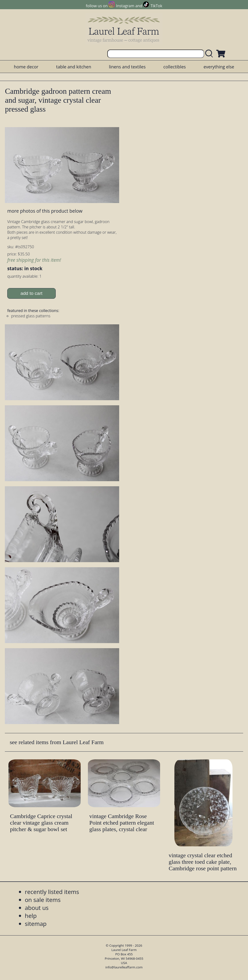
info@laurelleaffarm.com (124, 967)
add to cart (32, 293)
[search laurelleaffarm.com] (210, 54)
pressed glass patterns (31, 316)
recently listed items (52, 892)
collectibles (175, 67)
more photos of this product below (45, 211)
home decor (26, 67)
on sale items (43, 900)
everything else (219, 67)
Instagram (125, 6)
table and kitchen (74, 67)
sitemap (36, 924)
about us (37, 908)
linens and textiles (127, 67)
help (31, 916)
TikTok (156, 6)
